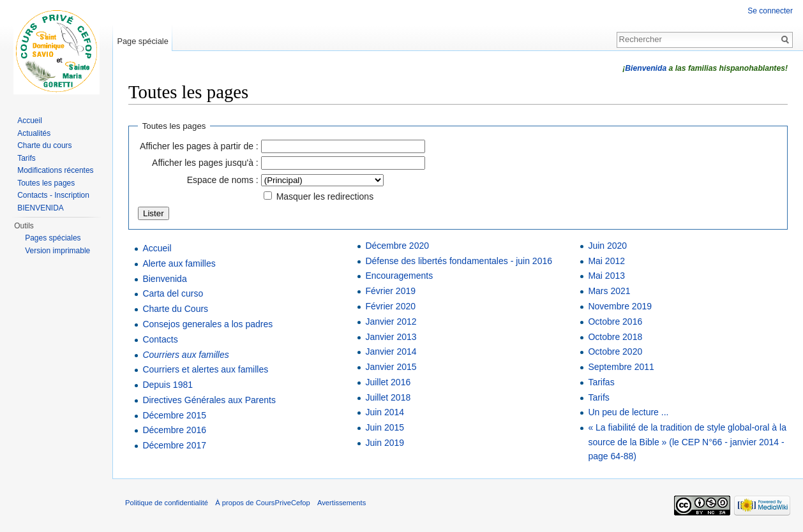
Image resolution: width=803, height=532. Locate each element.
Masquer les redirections (325, 196)
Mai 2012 (606, 261)
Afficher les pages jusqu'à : (205, 163)
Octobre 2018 (615, 337)
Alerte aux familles (179, 263)
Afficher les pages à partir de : (199, 146)
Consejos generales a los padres (207, 324)
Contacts (160, 339)
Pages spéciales (53, 238)
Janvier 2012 (391, 321)
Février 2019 (390, 291)
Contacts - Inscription (53, 195)
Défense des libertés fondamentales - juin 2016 (459, 261)
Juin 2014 (385, 412)
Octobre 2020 (615, 351)
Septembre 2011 (621, 367)
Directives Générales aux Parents (209, 400)
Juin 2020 (607, 246)
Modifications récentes (55, 170)
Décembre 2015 (174, 415)
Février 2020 (390, 306)
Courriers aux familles (185, 355)
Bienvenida (646, 68)
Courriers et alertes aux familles (205, 369)
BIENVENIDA (41, 208)
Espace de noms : (223, 180)
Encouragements (399, 276)
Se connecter (770, 11)
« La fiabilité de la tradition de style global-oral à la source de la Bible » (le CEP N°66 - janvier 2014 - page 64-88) (687, 442)
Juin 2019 (385, 443)
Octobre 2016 (615, 321)
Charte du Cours (175, 309)
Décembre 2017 (174, 445)
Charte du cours (44, 145)
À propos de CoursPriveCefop (263, 503)
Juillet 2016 (388, 382)
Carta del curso (173, 293)
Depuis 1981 (168, 385)
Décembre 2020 (397, 246)
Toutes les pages (46, 183)
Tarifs (598, 397)
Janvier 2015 (391, 367)
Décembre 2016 (174, 430)
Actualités (34, 133)
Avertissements (341, 503)
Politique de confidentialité (167, 503)
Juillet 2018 (388, 397)
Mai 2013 (606, 276)
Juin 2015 (385, 427)
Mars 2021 (609, 291)
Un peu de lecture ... (628, 412)
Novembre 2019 (620, 306)
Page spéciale (142, 41)
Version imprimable (57, 251)
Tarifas (601, 382)
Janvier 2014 (391, 351)
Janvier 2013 (391, 337)
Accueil (157, 248)
